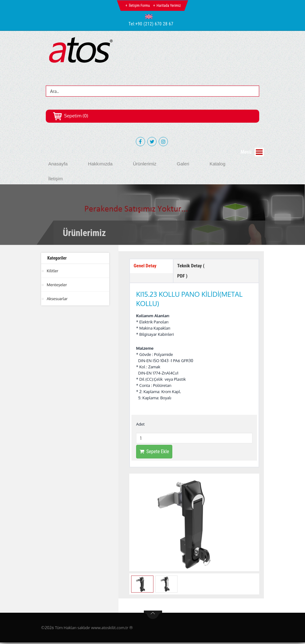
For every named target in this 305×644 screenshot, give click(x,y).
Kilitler (53, 271)
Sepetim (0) (70, 116)
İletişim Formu (139, 6)
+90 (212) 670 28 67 (155, 24)
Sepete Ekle (154, 453)
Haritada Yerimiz (169, 6)
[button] (150, 16)
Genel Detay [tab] (145, 266)
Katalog (218, 164)
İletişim (56, 179)
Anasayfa (58, 164)
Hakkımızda (100, 164)
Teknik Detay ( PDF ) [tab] (191, 272)
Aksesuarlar (57, 299)
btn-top (153, 616)
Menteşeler (57, 285)
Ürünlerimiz (145, 164)
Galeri (183, 164)
